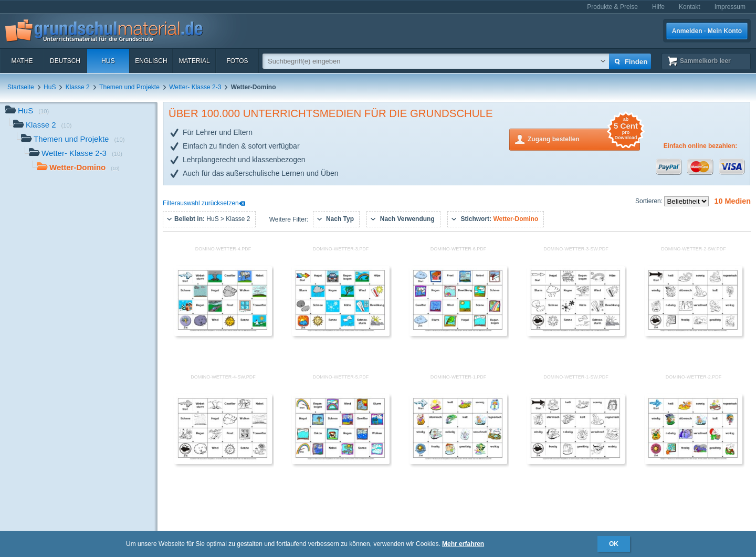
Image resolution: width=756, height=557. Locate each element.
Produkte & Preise (612, 7)
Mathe (22, 61)
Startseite (21, 87)
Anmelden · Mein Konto (707, 31)
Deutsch (65, 61)
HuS (108, 61)
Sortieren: (650, 201)
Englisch (151, 61)
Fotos (237, 61)
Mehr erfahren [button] (463, 544)
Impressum (730, 7)
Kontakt (690, 7)
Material (194, 61)
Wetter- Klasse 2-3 (195, 87)
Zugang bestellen (584, 138)
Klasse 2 (78, 87)
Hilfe (658, 7)
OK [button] (614, 544)
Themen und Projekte (129, 87)
